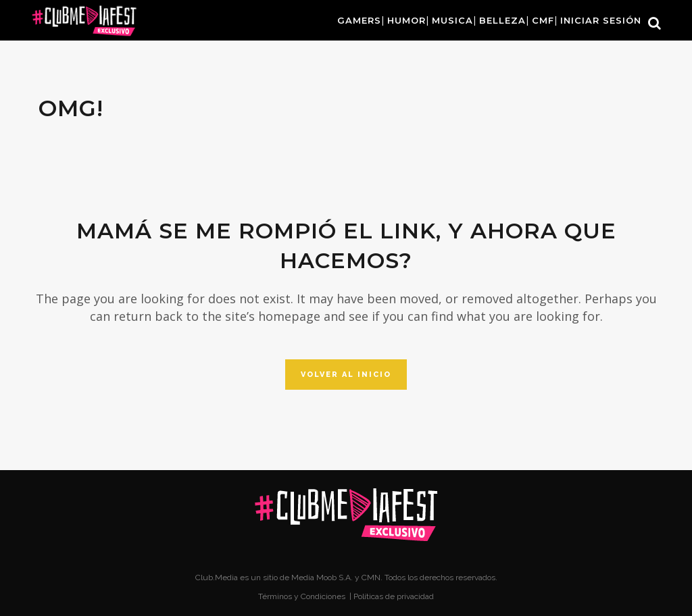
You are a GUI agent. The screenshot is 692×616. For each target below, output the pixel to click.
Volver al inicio (346, 375)
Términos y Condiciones (303, 596)
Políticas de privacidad (394, 596)
